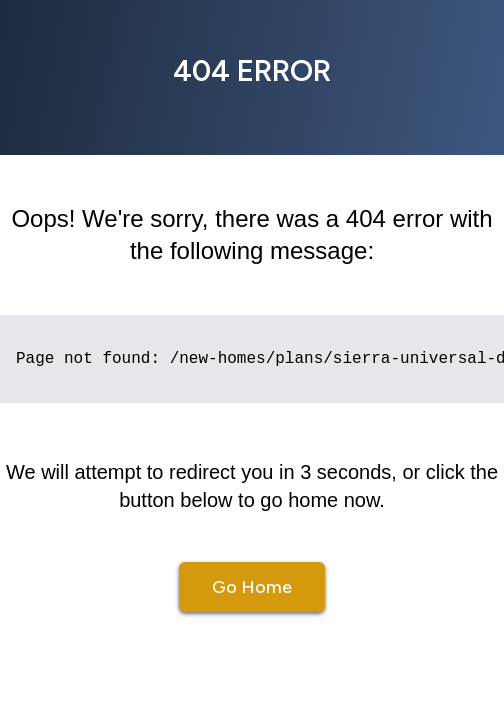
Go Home (252, 587)
